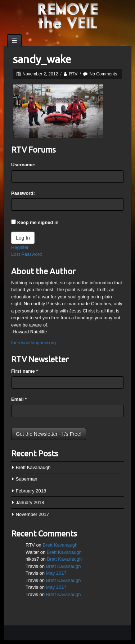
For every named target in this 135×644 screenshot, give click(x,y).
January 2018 (30, 502)
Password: (23, 193)
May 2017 (56, 573)
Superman (27, 479)
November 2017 (33, 514)
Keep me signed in (38, 222)
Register (20, 247)
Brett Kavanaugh (33, 467)
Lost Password (26, 254)
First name (24, 371)
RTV (73, 74)
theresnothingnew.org (33, 343)
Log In (23, 238)
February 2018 (31, 491)
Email (19, 399)
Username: (23, 165)
